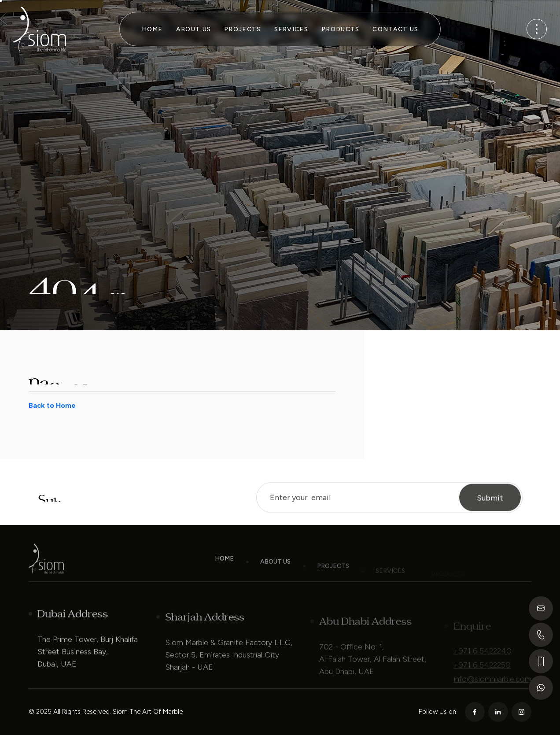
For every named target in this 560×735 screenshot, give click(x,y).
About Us (193, 29)
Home (152, 29)
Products (340, 29)
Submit (490, 504)
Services (291, 29)
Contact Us (395, 29)
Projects (242, 29)
